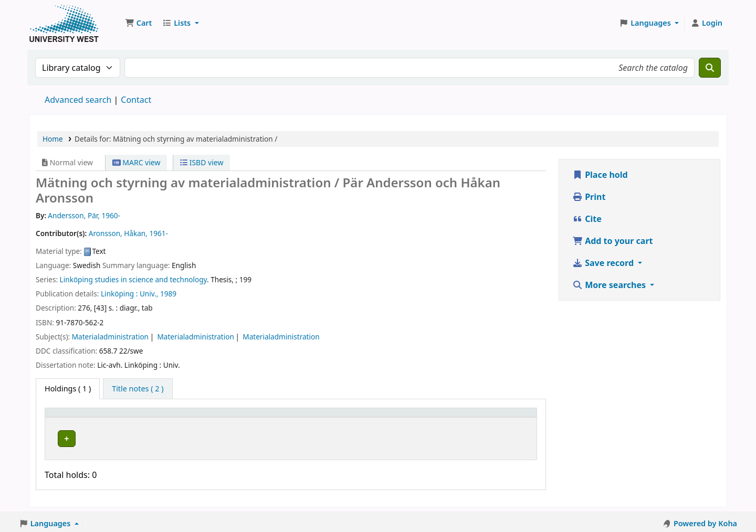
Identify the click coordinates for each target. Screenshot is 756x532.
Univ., (149, 294)
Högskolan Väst (164, 437)
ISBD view (202, 162)
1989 (168, 294)
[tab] (138, 389)
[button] (138, 23)
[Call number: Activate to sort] (317, 417)
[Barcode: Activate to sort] (487, 417)
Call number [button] (292, 417)
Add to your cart (613, 241)
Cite (587, 219)
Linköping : (119, 294)
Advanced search (78, 100)
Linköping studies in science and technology (133, 279)
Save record (604, 263)
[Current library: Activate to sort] (199, 417)
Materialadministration (110, 337)
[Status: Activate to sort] (403, 417)
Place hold (600, 175)
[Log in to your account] (706, 23)
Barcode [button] (457, 417)
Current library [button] (165, 417)
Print (589, 197)
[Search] (710, 68)
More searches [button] (610, 285)
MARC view (136, 162)
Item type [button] (68, 417)
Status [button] (386, 417)
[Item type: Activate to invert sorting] (89, 417)
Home (53, 139)
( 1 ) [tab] (68, 389)
